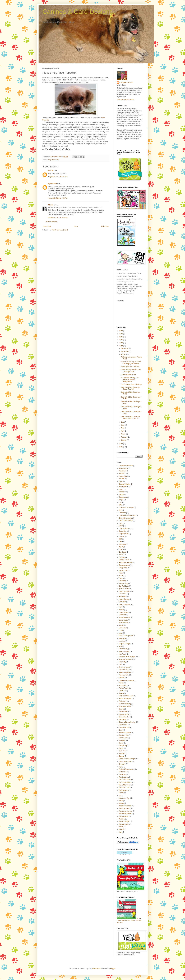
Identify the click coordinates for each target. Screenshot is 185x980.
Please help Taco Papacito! (130, 367)
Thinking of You (124, 788)
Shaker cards (123, 712)
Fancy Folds (123, 568)
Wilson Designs (124, 822)
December (125, 348)
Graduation (123, 594)
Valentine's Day (124, 798)
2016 (121, 337)
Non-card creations (125, 659)
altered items (123, 468)
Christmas (122, 513)
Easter (121, 555)
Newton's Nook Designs (127, 657)
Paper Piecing (124, 670)
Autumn (121, 479)
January (124, 440)
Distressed (122, 544)
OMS (121, 665)
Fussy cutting (123, 583)
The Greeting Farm (125, 782)
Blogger (113, 969)
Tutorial (121, 793)
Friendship (122, 581)
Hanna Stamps (124, 599)
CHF (120, 510)
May (123, 428)
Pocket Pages (124, 688)
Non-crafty (55, 160)
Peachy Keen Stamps (126, 680)
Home (76, 226)
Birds (121, 489)
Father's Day (123, 570)
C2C (120, 502)
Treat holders (123, 790)
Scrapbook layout (125, 706)
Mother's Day (123, 649)
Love (121, 633)
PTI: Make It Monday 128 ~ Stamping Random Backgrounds (130, 380)
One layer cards (124, 667)
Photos (121, 683)
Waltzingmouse (124, 808)
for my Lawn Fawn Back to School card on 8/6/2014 (129, 920)
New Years (122, 654)
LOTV (121, 631)
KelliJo (51, 171)
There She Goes (124, 785)
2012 (121, 444)
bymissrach (52, 184)
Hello (121, 607)
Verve (121, 801)
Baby (121, 481)
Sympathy (122, 764)
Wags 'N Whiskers (125, 806)
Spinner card (123, 738)
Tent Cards (123, 772)
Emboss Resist (124, 560)
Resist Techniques (125, 699)
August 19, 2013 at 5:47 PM (58, 177)
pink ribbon (123, 685)
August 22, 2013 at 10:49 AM (58, 217)
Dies (120, 542)
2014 (121, 343)
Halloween (122, 597)
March (124, 434)
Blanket (121, 494)
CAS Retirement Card (128, 375)
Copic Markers (124, 528)
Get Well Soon (124, 586)
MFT (120, 646)
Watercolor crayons (125, 811)
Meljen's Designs (125, 644)
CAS (120, 505)
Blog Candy (123, 497)
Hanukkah (122, 602)
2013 (121, 346)
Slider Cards (123, 725)
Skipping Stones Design (127, 722)
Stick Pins (122, 751)
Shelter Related (124, 717)
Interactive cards (124, 617)
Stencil (121, 748)
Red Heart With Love (126, 696)
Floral (121, 576)
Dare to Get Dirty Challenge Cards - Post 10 (130, 388)
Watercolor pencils (125, 814)
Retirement (123, 701)
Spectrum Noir (124, 735)
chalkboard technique (126, 508)
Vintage (121, 803)
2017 (121, 334)
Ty (120, 795)
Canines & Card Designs (78, 12)
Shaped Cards (124, 714)
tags (120, 767)
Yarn (120, 832)
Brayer (121, 500)
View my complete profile (125, 100)
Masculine (122, 638)
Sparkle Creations (125, 733)
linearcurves (96, 969)
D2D (120, 539)
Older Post (105, 226)
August (124, 354)
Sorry (121, 730)
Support (122, 756)
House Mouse (124, 612)
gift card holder (124, 589)
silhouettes (122, 720)
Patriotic (122, 678)
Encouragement (124, 565)
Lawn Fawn (123, 628)
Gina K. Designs (124, 591)
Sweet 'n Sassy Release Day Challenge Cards (131, 371)
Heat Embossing (124, 604)
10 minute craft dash (126, 466)
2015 (121, 340)
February (124, 437)
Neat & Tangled (124, 651)
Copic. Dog (123, 531)
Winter (121, 827)
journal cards (123, 620)
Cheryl (51, 205)
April (123, 431)
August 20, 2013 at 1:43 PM (58, 198)
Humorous (122, 615)
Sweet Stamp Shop (125, 761)
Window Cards (124, 824)
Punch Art (122, 691)
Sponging (122, 740)
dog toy (121, 547)
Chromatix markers (125, 518)
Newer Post (47, 226)
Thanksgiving (123, 777)
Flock (121, 573)
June (123, 425)
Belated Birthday (124, 484)
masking (122, 641)
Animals (122, 474)
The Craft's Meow (125, 780)
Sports (121, 743)
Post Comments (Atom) (60, 230)
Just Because (123, 623)
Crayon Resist (124, 534)
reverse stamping (125, 704)
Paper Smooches (125, 672)
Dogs (50, 160)
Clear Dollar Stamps (126, 521)
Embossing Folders (125, 563)
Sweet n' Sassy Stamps (127, 759)
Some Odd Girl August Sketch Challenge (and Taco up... (131, 363)
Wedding (122, 819)
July (123, 422)
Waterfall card (124, 816)
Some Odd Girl (124, 727)
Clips (121, 523)
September (125, 351)
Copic (121, 526)
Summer (122, 754)
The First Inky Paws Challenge (131, 384)
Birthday (122, 492)
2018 (121, 331)
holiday (121, 610)
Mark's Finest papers (126, 636)
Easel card (122, 552)
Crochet (122, 536)
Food (121, 578)
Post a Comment (51, 222)
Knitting (121, 625)
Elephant (122, 557)
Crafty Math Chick (126, 83)
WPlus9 (121, 829)
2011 (121, 447)
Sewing (121, 709)
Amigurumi (122, 471)
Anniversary (123, 476)
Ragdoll (121, 693)
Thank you (122, 774)
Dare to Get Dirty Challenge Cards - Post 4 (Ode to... (130, 417)
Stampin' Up (123, 746)
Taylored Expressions (126, 769)
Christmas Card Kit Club (127, 515)
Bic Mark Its (123, 487)
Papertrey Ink (123, 675)
